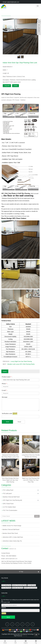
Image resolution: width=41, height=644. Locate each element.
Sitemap (25, 636)
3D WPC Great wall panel (30, 588)
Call (15, 642)
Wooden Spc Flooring (18, 588)
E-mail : (5, 390)
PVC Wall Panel (32, 585)
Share (5, 642)
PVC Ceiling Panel (6, 585)
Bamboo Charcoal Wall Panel (11, 497)
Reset (19, 422)
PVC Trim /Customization (10, 510)
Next (36, 37)
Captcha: (4, 608)
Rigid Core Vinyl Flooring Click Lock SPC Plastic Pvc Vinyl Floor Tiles (31, 480)
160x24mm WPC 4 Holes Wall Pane (13, 537)
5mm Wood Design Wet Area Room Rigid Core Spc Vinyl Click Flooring (10, 480)
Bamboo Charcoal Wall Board (11, 529)
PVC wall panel (7, 493)
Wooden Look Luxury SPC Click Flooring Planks (21, 364)
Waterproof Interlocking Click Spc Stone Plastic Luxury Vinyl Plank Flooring (10, 457)
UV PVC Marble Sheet (9, 507)
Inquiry (26, 642)
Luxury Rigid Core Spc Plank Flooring (21, 361)
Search (37, 516)
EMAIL (15, 86)
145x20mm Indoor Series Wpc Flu (12, 541)
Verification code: (7, 413)
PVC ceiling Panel (8, 490)
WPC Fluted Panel (8, 504)
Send (7, 422)
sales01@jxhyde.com (11, 559)
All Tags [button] (21, 572)
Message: (5, 397)
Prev (5, 37)
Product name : (7, 377)
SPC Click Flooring (6, 588)
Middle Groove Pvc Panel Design (12, 526)
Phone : (5, 384)
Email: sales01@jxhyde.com (11, 2)
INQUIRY (7, 86)
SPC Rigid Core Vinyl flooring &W (12, 500)
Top (36, 642)
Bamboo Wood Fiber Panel (10, 533)
